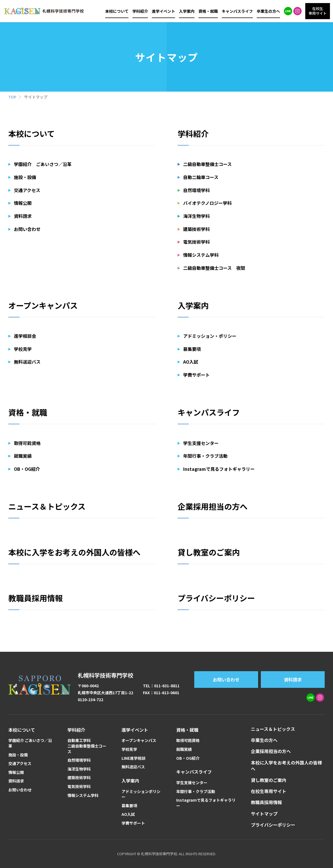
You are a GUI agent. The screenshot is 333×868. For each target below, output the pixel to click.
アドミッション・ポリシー (210, 336)
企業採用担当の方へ (213, 506)
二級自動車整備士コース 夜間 (214, 268)
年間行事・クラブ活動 (205, 456)
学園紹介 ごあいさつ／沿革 (43, 164)
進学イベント (163, 11)
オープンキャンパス (43, 305)
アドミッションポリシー (141, 794)
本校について (117, 11)
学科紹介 (140, 11)
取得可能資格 (27, 443)
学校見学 (23, 349)
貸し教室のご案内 (209, 552)
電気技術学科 (196, 242)
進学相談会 (25, 336)
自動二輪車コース (201, 177)
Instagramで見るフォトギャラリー (219, 469)
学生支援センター (201, 443)
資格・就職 (208, 11)
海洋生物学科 (196, 216)
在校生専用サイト (269, 791)
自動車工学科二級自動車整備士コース (87, 746)
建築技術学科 (196, 229)
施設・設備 (25, 177)
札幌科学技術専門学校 (105, 675)
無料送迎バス (27, 362)
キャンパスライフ (237, 11)
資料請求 (23, 216)
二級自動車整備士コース (207, 164)
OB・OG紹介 (27, 469)
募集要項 (192, 349)
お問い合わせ (27, 229)
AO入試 (191, 362)
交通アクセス (27, 190)
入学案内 (187, 11)
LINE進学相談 (133, 758)
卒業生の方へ (268, 11)
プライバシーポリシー (216, 598)
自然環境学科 (196, 190)
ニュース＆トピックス (47, 506)
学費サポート (196, 375)
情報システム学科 (201, 255)
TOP (12, 97)
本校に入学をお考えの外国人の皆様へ (74, 552)
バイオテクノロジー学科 (207, 203)
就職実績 (23, 456)
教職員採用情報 (36, 598)
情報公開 (23, 203)
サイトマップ (36, 97)
